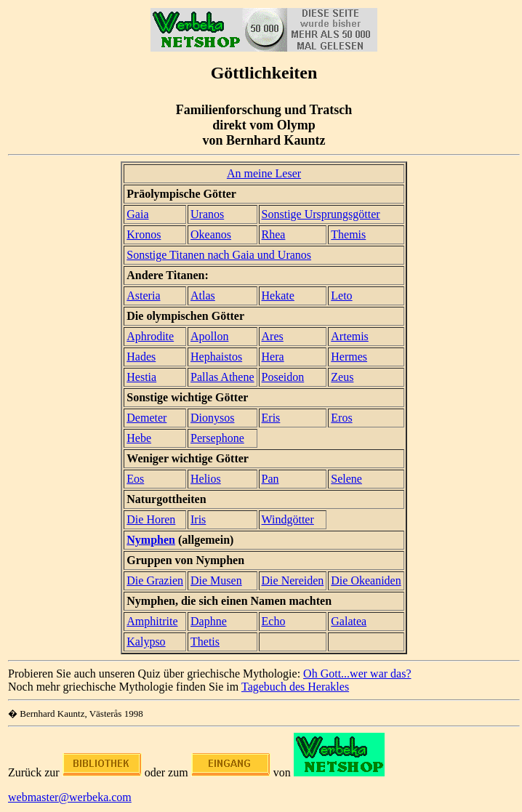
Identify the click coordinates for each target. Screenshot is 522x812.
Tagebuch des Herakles (295, 687)
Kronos (144, 234)
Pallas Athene (222, 377)
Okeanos (211, 234)
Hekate (278, 296)
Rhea (274, 234)
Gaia (137, 214)
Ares (273, 336)
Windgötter (288, 519)
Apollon (209, 336)
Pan (270, 479)
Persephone (217, 438)
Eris (271, 418)
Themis (348, 234)
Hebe (139, 438)
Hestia (141, 377)
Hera (273, 357)
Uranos (207, 214)
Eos (135, 479)
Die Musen (216, 580)
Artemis (350, 336)
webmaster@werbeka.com (70, 797)
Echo (274, 621)
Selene (346, 479)
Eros (341, 418)
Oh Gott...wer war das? (357, 674)
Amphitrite (152, 621)
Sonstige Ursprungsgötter (321, 214)
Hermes (349, 357)
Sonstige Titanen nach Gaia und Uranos (219, 255)
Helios (206, 479)
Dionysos (212, 418)
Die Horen (151, 519)
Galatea (349, 621)
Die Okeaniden (366, 580)
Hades (141, 357)
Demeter (146, 418)
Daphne (209, 621)
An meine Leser (264, 173)
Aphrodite (150, 336)
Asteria (143, 296)
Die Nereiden (293, 580)
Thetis (205, 642)
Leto (341, 296)
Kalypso (146, 642)
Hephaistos (216, 357)
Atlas (203, 296)
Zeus (342, 377)
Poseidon (283, 377)
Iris (198, 519)
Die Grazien (155, 580)
